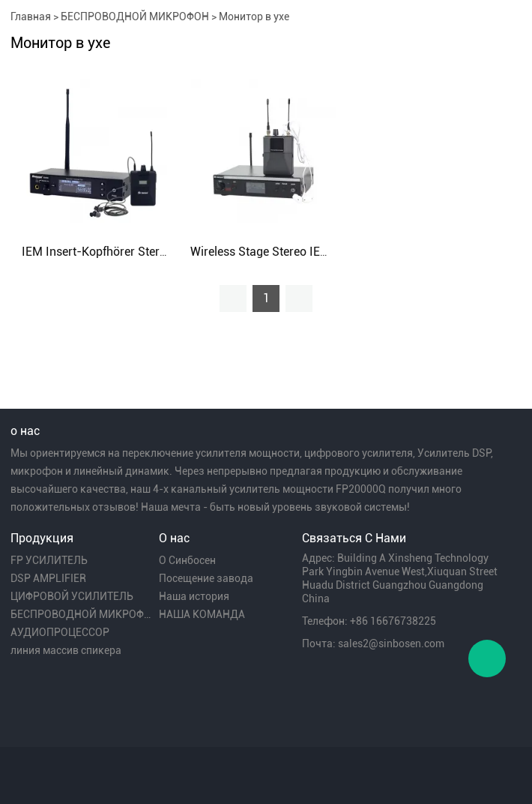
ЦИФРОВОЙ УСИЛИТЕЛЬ (72, 596)
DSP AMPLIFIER (48, 578)
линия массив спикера (66, 650)
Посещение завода (206, 578)
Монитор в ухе (254, 16)
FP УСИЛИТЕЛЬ (49, 560)
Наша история (194, 596)
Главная (31, 16)
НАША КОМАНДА (202, 614)
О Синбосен (187, 560)
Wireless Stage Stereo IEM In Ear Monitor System (321, 252)
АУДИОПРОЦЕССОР (60, 632)
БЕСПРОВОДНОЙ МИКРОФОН (135, 16)
